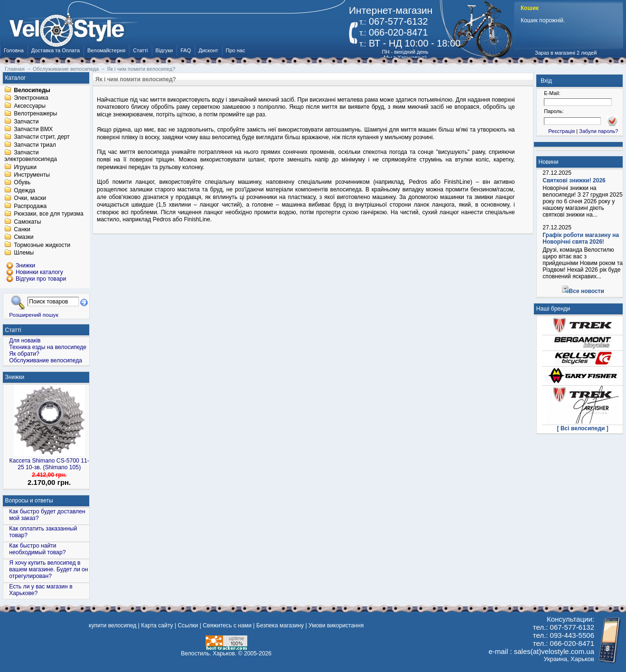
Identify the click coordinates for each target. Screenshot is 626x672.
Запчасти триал (35, 145)
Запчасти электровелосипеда (31, 156)
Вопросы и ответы (29, 501)
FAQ (186, 50)
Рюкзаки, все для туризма (48, 214)
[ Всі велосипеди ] (583, 428)
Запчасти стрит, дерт (42, 137)
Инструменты (32, 175)
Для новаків (25, 341)
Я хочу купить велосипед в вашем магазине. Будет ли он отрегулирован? (48, 569)
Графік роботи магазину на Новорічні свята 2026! (581, 238)
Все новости (587, 291)
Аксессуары (30, 106)
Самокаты (27, 222)
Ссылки (188, 625)
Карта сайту (157, 625)
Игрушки (25, 167)
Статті (140, 50)
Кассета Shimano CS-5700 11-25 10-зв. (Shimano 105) (49, 464)
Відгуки (164, 50)
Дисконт (208, 50)
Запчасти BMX (33, 129)
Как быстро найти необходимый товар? (37, 549)
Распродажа (30, 206)
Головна (14, 50)
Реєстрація (561, 131)
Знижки (15, 377)
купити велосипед (112, 625)
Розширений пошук (34, 315)
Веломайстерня (106, 50)
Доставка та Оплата (56, 50)
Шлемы (24, 253)
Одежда (24, 190)
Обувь (22, 183)
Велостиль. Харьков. (209, 653)
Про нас (236, 50)
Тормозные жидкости (42, 245)
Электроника (31, 98)
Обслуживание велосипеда (46, 360)
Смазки (23, 237)
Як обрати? (24, 354)
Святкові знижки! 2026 (574, 180)
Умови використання (336, 625)
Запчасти (26, 122)
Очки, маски (30, 199)
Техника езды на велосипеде (48, 347)
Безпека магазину (280, 625)
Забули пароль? (598, 131)
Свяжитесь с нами (227, 625)
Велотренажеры (35, 114)
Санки (22, 229)
